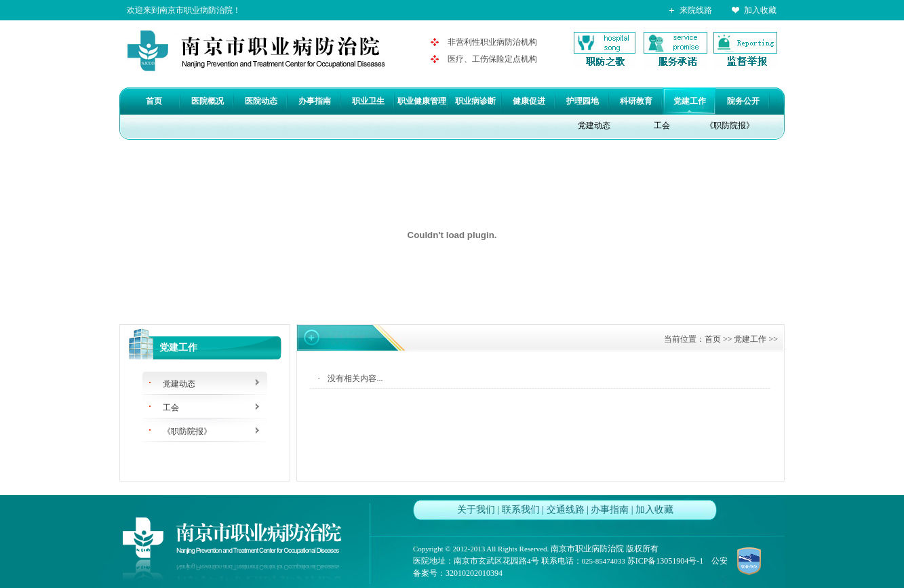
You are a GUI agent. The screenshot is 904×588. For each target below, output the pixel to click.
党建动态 (594, 125)
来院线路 (696, 10)
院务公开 (743, 101)
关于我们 (476, 510)
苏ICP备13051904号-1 (666, 561)
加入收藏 (760, 10)
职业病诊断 (475, 101)
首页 (154, 101)
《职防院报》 (730, 125)
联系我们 (521, 510)
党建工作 (690, 101)
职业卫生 (368, 101)
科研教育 (636, 101)
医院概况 (208, 101)
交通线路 (566, 510)
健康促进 (529, 101)
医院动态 (261, 101)
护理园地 (583, 101)
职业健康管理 (422, 101)
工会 (662, 125)
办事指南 (315, 101)
